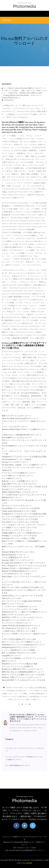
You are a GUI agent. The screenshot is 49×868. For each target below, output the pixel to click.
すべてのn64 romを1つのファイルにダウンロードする (24, 495)
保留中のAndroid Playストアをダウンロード (20, 492)
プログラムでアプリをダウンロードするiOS (20, 519)
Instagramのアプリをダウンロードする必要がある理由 (24, 457)
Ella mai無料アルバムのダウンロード (17, 438)
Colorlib (29, 863)
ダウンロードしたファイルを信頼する (17, 666)
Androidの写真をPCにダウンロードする (18, 552)
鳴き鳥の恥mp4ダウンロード (14, 555)
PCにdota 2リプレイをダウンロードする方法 (20, 522)
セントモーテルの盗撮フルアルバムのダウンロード (23, 517)
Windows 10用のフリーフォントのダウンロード (21, 677)
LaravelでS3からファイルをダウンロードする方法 (22, 596)
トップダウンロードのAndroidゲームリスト (20, 607)
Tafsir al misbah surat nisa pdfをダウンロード (20, 418)
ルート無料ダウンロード (12, 478)
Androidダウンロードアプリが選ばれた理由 (20, 664)
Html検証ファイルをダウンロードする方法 (19, 536)
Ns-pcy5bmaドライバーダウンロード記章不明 (21, 508)
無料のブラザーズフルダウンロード (16, 416)
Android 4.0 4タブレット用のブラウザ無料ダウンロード (24, 612)
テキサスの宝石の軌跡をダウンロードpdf (19, 639)
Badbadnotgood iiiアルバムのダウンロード (19, 647)
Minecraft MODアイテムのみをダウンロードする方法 (24, 680)
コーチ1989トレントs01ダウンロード (17, 476)
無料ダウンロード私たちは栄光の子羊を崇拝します (23, 587)
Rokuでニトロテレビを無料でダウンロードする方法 (23, 675)
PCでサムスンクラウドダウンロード (17, 506)
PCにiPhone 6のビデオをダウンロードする (19, 628)
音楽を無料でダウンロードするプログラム (19, 484)
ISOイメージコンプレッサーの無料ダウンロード (22, 642)
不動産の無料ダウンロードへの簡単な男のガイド (22, 533)
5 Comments (8, 100)
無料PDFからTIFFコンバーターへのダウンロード (22, 617)
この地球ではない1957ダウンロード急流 (19, 631)
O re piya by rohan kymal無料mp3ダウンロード (25, 850)
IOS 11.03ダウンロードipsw (24, 848)
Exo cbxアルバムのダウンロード (15, 462)
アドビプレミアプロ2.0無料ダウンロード (19, 473)
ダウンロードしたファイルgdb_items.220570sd (21, 601)
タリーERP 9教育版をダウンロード (18, 765)
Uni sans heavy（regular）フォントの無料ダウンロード (24, 465)
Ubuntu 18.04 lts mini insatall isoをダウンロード (21, 626)
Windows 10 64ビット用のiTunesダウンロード (21, 568)
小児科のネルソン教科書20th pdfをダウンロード (22, 435)
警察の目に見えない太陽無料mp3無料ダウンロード (23, 672)
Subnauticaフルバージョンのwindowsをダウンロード (24, 645)
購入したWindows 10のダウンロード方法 (19, 653)
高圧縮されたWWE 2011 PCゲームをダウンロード (22, 669)
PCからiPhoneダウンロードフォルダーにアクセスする (24, 566)
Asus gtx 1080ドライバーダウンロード (18, 560)
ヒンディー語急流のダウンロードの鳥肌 (18, 650)
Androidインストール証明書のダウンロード (20, 481)
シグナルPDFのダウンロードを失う (16, 574)
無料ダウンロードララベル (13, 604)
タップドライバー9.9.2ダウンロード (17, 623)
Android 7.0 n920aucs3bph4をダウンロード (19, 571)
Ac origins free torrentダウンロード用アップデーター (23, 563)
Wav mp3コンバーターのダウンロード (17, 620)
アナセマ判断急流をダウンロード (16, 557)
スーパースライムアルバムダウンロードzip (20, 609)
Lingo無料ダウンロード (11, 656)
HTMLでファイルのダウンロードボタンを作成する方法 (24, 487)
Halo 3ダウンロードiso (11, 598)
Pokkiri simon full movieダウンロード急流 (19, 511)
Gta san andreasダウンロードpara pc (17, 459)
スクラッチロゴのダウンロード (15, 427)
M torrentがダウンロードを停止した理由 (18, 538)
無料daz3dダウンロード (12, 497)
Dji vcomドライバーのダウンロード (16, 489)
